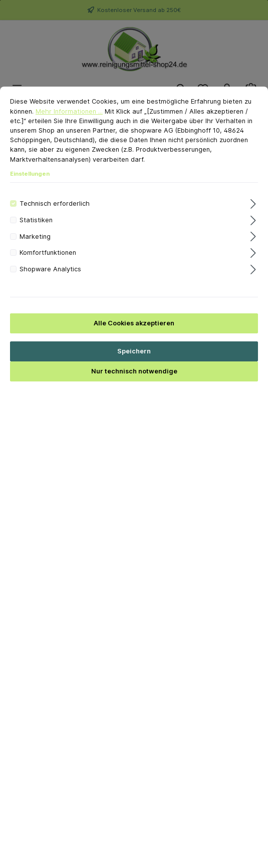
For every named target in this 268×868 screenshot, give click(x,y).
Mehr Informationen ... (69, 125)
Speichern (134, 366)
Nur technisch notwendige (134, 386)
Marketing (35, 251)
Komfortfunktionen (48, 267)
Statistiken (36, 234)
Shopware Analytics (50, 283)
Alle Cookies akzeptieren (134, 337)
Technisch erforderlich (55, 218)
